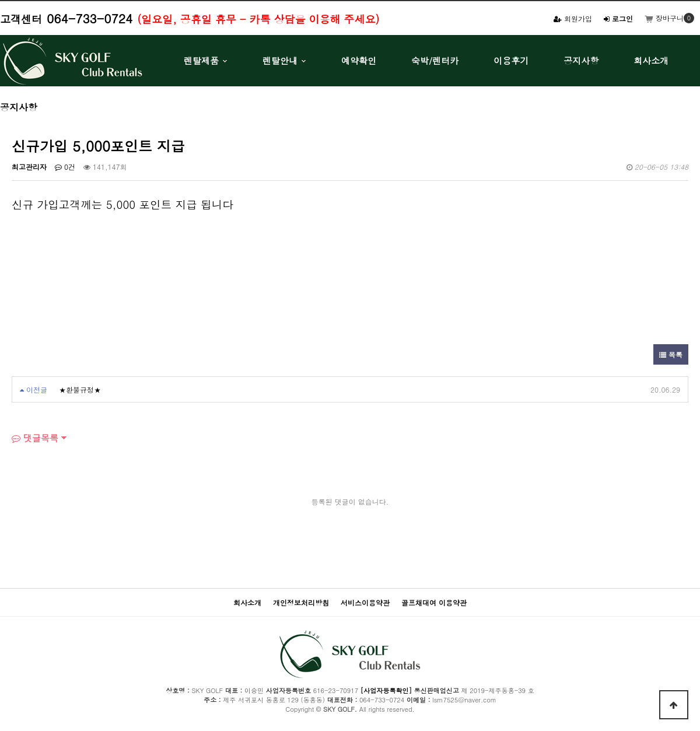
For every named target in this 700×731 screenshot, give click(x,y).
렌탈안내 (280, 60)
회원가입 (573, 18)
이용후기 (511, 60)
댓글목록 (35, 438)
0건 (65, 167)
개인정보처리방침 (301, 602)
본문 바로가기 (0, 0)
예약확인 (359, 60)
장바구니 (664, 18)
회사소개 (651, 60)
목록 (671, 354)
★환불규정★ (80, 389)
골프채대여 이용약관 (434, 602)
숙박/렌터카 (435, 60)
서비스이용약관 (365, 602)
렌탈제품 (201, 60)
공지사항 (581, 60)
